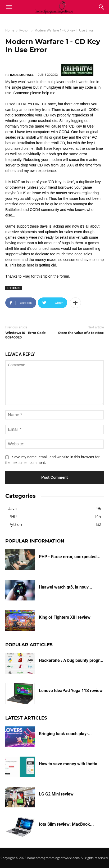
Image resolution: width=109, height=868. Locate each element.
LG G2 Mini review (56, 794)
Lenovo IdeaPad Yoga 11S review (71, 691)
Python (24, 30)
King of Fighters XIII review (65, 617)
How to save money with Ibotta (68, 764)
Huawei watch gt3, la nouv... (66, 587)
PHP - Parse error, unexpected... (70, 557)
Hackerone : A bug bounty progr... (71, 660)
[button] (102, 7)
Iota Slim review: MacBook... (66, 824)
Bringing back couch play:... (65, 734)
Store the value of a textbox (81, 333)
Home (10, 30)
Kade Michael (22, 75)
